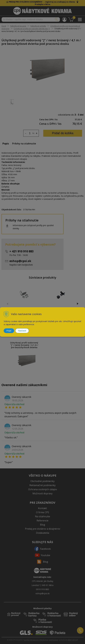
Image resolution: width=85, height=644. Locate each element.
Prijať (9, 331)
